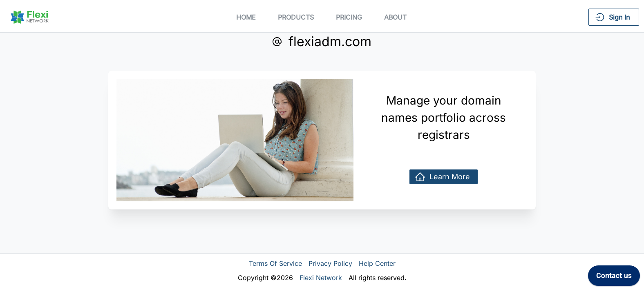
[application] (614, 278)
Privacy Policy (330, 263)
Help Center (377, 263)
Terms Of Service (275, 263)
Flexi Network (321, 278)
